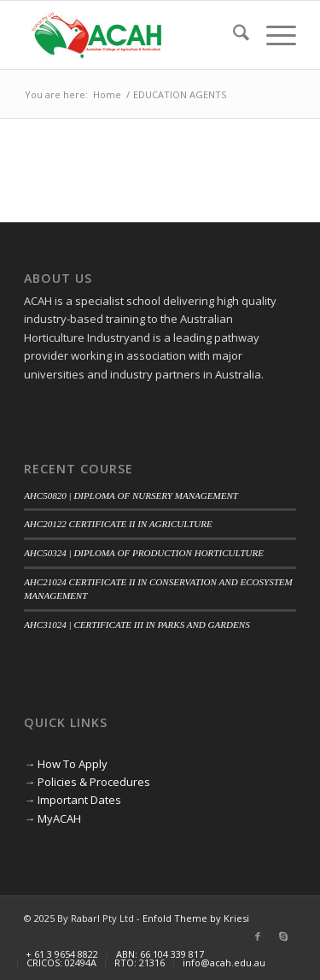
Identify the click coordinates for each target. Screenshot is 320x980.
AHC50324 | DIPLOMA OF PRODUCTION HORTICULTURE (144, 553)
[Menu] (273, 35)
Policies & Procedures (94, 782)
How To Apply (73, 764)
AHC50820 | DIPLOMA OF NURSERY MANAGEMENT (131, 496)
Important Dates (79, 800)
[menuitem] (233, 35)
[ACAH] (133, 35)
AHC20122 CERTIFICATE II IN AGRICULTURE (118, 524)
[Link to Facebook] (258, 936)
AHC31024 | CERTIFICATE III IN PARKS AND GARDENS (137, 625)
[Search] (233, 35)
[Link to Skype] (283, 936)
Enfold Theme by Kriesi (196, 918)
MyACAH (59, 819)
